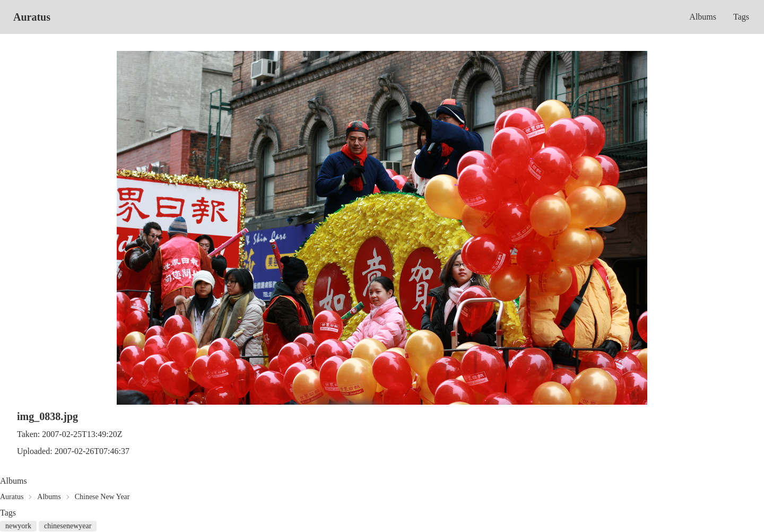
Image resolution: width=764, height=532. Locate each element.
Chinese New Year (102, 497)
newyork (18, 526)
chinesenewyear (68, 526)
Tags (741, 17)
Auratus (32, 17)
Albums (703, 17)
